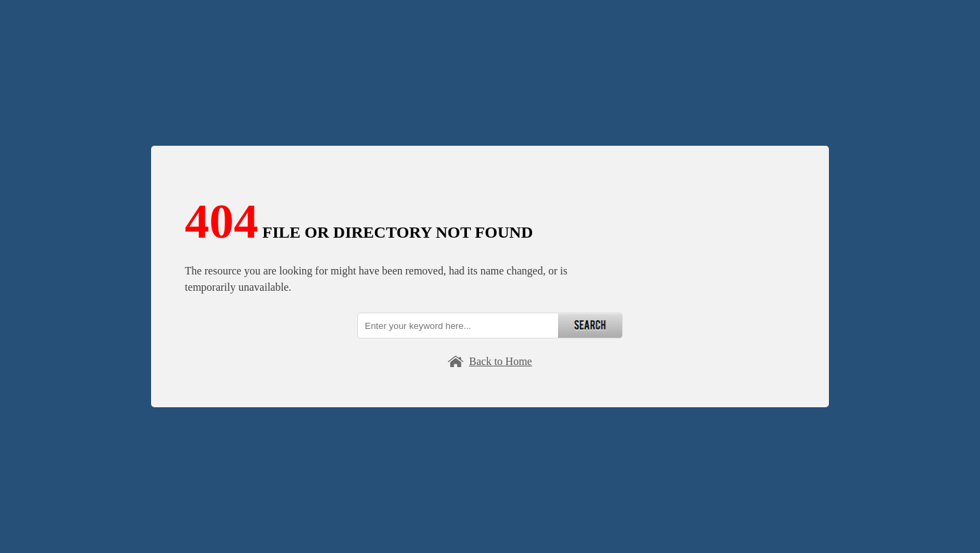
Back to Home (500, 361)
